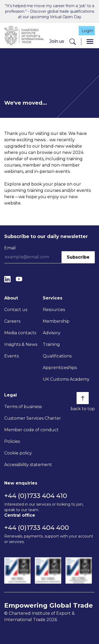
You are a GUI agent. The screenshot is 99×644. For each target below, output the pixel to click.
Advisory (52, 333)
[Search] (73, 42)
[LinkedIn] (7, 279)
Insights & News (21, 344)
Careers (12, 321)
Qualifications (57, 356)
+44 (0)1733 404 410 (36, 496)
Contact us (16, 310)
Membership (56, 321)
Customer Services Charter (33, 418)
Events (11, 356)
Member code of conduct (31, 430)
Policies (12, 441)
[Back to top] (83, 398)
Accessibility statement (28, 465)
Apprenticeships (60, 368)
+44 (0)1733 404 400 (37, 528)
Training (51, 344)
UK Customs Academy (66, 379)
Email (10, 248)
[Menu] (90, 42)
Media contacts (20, 333)
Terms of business (23, 407)
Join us (57, 41)
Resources (54, 310)
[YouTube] (19, 279)
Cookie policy (18, 453)
